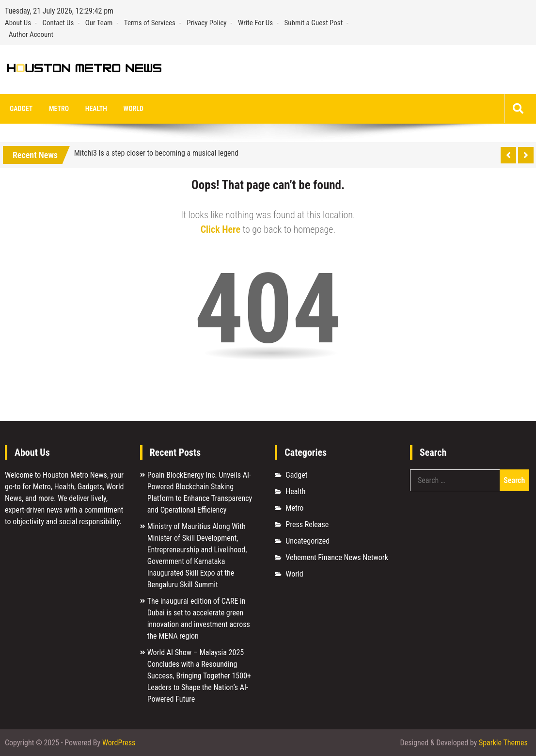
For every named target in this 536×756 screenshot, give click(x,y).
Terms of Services (150, 23)
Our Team (99, 23)
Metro (59, 109)
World (134, 109)
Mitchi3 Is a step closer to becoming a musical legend (157, 153)
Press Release (307, 524)
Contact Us (58, 23)
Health (96, 109)
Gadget (21, 109)
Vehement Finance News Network (337, 557)
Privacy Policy (206, 23)
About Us (18, 23)
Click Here (221, 229)
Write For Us (255, 23)
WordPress (119, 743)
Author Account (31, 34)
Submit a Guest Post (314, 23)
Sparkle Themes (503, 743)
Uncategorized (307, 541)
